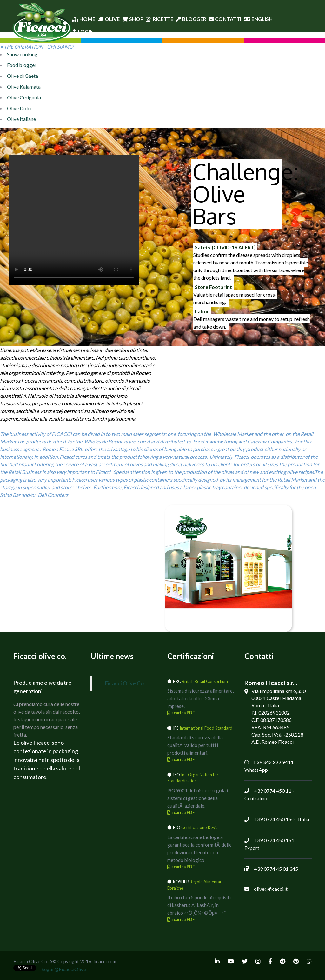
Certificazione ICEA (199, 827)
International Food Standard (206, 728)
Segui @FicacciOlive (64, 969)
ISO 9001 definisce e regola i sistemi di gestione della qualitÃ (198, 798)
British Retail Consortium (205, 681)
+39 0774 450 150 (274, 819)
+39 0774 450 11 (273, 791)
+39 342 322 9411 (273, 762)
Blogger (191, 19)
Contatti (225, 19)
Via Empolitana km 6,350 (279, 691)
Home (84, 19)
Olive (109, 19)
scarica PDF (181, 713)
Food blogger (22, 65)
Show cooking (22, 54)
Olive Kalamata (24, 87)
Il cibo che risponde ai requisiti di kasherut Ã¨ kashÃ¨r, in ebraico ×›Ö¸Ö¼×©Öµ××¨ (199, 905)
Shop (133, 19)
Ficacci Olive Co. (125, 683)
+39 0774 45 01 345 (276, 869)
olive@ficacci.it (271, 889)
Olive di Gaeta (23, 76)
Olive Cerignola (24, 97)
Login (83, 32)
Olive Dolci (19, 108)
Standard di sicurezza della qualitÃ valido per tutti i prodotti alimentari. (195, 745)
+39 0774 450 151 (274, 840)
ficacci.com (105, 961)
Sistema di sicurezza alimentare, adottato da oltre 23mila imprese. (200, 698)
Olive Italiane (21, 119)
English (258, 19)
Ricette (159, 19)
